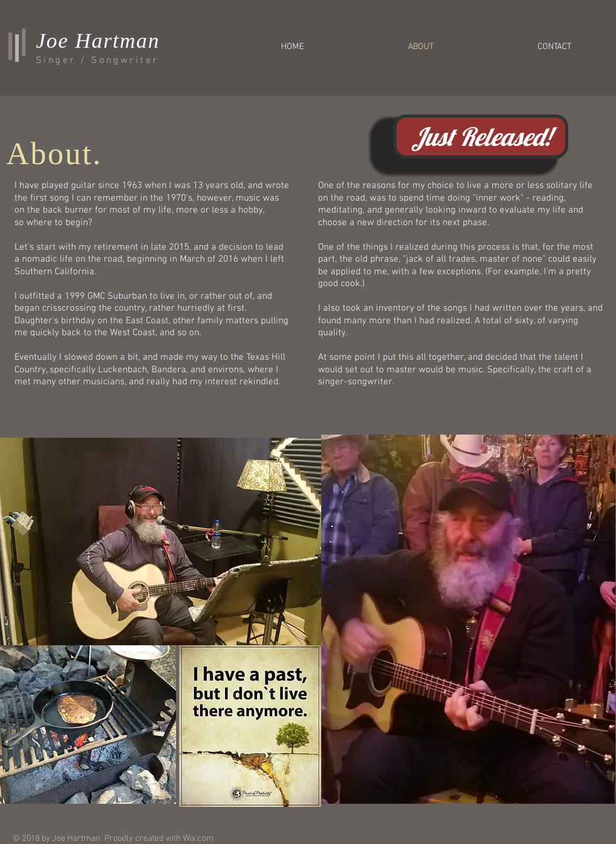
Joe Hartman (98, 41)
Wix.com (198, 839)
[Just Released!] (481, 136)
